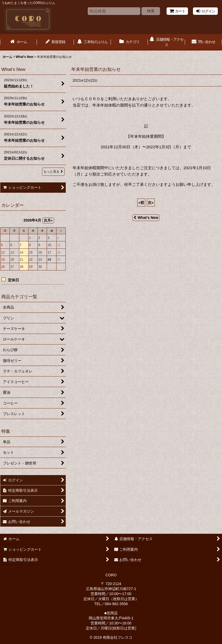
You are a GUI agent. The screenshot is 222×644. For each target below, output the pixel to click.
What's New (146, 218)
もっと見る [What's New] (53, 172)
